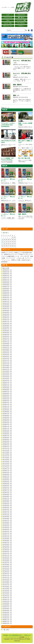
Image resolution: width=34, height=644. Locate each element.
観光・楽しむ (21, 18)
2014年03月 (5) (7, 528)
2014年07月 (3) (7, 520)
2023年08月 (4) (7, 327)
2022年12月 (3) (7, 340)
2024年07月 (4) (7, 309)
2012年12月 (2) (7, 553)
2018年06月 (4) (7, 437)
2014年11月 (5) (7, 513)
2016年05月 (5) (7, 480)
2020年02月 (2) (7, 401)
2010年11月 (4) (7, 599)
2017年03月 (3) (7, 463)
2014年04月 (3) (7, 526)
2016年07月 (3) (7, 476)
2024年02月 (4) (7, 316)
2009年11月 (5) (7, 622)
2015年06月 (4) (7, 500)
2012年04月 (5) (7, 568)
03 (2, 240)
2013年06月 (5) (7, 544)
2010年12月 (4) (7, 598)
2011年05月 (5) (7, 588)
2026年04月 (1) (7, 270)
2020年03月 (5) (7, 399)
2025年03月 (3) (7, 294)
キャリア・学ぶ (8, 23)
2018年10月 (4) (7, 430)
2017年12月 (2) (7, 449)
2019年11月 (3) (7, 406)
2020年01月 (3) (7, 403)
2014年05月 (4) (7, 524)
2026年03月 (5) (7, 272)
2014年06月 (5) (7, 522)
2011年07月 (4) (7, 585)
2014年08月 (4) (7, 518)
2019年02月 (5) (7, 423)
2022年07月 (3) (7, 347)
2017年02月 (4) (7, 465)
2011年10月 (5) (7, 579)
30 (15, 246)
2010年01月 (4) (7, 618)
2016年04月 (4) (7, 482)
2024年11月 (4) (7, 301)
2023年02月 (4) (7, 336)
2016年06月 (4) (7, 478)
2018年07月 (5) (7, 436)
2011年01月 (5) (7, 596)
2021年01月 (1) (7, 380)
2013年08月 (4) (7, 541)
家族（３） (17, 95)
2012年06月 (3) (7, 564)
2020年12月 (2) (7, 382)
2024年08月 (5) (7, 307)
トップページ (8, 15)
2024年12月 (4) (7, 299)
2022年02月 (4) (7, 357)
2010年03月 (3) (7, 614)
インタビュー (21, 26)
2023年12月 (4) (7, 320)
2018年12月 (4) (7, 426)
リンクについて (13, 637)
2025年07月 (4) (7, 287)
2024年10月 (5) (7, 303)
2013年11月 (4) (7, 535)
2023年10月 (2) (7, 323)
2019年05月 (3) (7, 417)
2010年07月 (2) (7, 607)
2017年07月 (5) (7, 456)
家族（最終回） (18, 85)
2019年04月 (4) (7, 419)
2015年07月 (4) (7, 498)
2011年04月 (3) (7, 590)
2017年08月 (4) (7, 454)
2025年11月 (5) (7, 279)
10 (2, 242)
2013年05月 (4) (7, 546)
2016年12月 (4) (7, 469)
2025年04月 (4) (7, 292)
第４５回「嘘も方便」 (25, 158)
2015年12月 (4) (7, 489)
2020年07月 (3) (7, 391)
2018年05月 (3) (7, 439)
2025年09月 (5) (7, 283)
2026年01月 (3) (7, 276)
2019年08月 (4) (7, 412)
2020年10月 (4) (7, 386)
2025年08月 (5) (7, 285)
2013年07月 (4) (7, 542)
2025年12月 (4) (7, 277)
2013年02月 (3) (7, 552)
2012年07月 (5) (7, 563)
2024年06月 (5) (7, 310)
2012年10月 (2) (7, 557)
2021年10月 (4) (7, 364)
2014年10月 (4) (7, 515)
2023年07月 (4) (7, 329)
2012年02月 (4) (7, 572)
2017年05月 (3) (7, 460)
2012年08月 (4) (7, 561)
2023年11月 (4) (7, 322)
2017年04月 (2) (7, 461)
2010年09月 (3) (7, 603)
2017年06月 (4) (7, 458)
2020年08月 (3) (7, 390)
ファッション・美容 (21, 20)
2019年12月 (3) (7, 404)
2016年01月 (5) (7, 487)
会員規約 (6, 635)
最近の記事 (6, 268)
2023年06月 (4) (7, 331)
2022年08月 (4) (7, 345)
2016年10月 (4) (7, 472)
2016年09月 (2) (7, 474)
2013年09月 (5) (7, 539)
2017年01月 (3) (7, 467)
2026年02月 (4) (7, 274)
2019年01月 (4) (7, 425)
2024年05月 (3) (7, 312)
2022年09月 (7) (7, 344)
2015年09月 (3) (7, 495)
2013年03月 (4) (7, 550)
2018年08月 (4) (7, 434)
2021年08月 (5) (7, 368)
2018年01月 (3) (7, 447)
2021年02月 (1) (7, 379)
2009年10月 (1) (7, 623)
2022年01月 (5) (7, 358)
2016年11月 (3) (7, 471)
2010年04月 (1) (7, 612)
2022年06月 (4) (7, 349)
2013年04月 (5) (7, 548)
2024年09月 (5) (7, 305)
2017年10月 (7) (7, 450)
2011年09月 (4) (7, 581)
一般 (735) (6, 630)
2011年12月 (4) (7, 576)
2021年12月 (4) (7, 360)
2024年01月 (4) (7, 318)
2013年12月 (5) (7, 533)
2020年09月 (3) (7, 388)
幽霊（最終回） (23, 214)
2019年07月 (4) (7, 414)
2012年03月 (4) (7, 570)
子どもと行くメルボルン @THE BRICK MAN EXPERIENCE (8, 125)
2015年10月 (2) (7, 493)
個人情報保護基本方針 (16, 635)
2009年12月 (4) (7, 620)
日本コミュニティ (8, 26)
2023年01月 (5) (7, 338)
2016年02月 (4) (7, 485)
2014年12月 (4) (7, 511)
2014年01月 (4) (7, 531)
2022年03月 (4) (7, 355)
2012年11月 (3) (7, 555)
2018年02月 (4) (7, 445)
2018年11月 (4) (7, 428)
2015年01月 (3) (7, 509)
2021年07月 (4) (7, 369)
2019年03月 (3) (7, 421)
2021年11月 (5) (7, 362)
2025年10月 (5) (7, 281)
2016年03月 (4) (7, 484)
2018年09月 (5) (7, 432)
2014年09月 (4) (7, 517)
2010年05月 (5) (7, 611)
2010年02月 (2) (7, 616)
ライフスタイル (21, 23)
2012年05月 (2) (7, 566)
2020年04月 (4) (7, 397)
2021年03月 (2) (7, 377)
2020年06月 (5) (7, 393)
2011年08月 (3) (7, 583)
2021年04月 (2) (7, 375)
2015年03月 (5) (7, 506)
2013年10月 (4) (7, 537)
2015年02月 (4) (7, 507)
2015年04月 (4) (7, 504)
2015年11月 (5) (7, 491)
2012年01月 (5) (7, 574)
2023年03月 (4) (7, 334)
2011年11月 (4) (7, 577)
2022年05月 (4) (7, 351)
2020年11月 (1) (7, 384)
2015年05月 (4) (7, 502)
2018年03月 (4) (7, 443)
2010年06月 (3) (7, 609)
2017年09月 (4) (7, 452)
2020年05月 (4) (7, 395)
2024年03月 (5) (7, 314)
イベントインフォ (8, 18)
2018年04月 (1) (7, 441)
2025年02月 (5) (7, 296)
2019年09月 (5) (7, 410)
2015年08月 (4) (7, 496)
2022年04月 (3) (7, 353)
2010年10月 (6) (7, 601)
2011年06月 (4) (7, 587)
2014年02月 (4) (7, 530)
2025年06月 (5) (7, 288)
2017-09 (5, 233)
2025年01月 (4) (7, 298)
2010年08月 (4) (7, 605)
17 (2, 244)
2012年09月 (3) (7, 559)
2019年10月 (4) (7, 408)
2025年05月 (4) (7, 290)
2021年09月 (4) (7, 366)
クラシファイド (21, 15)
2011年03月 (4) (7, 592)
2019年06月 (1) (7, 415)
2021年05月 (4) (7, 373)
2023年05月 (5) (7, 333)
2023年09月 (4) (7, 325)
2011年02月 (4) (7, 594)
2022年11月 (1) (7, 342)
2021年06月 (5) (7, 371)
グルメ (8, 20)
